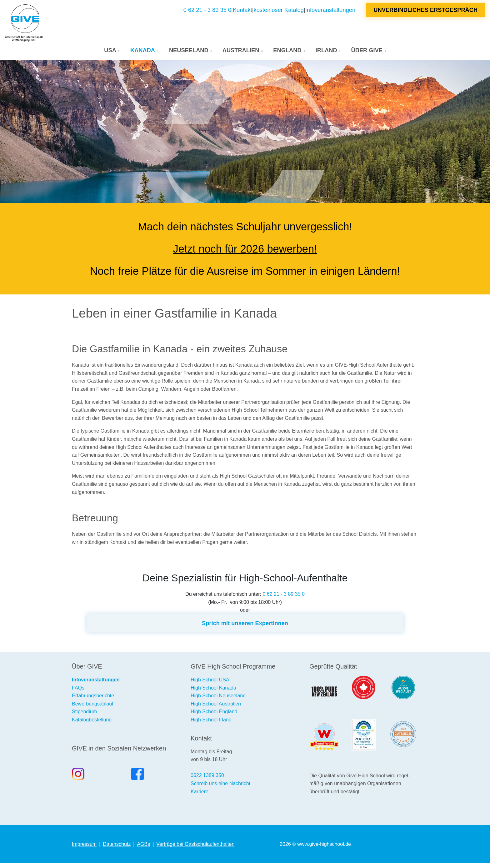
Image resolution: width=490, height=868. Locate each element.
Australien (241, 53)
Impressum (84, 849)
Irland (326, 53)
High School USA (210, 685)
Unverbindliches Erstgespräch (425, 12)
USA (110, 53)
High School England (214, 717)
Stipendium (84, 717)
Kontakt (242, 12)
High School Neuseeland (218, 701)
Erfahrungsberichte (93, 701)
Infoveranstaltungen (330, 12)
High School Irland (211, 725)
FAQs (78, 693)
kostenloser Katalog (279, 12)
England (287, 53)
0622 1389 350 (207, 780)
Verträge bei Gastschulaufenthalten (195, 849)
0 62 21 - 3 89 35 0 (207, 12)
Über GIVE (367, 53)
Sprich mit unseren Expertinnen (245, 628)
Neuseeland (189, 53)
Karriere (200, 797)
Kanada (143, 53)
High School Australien (216, 709)
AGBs (143, 849)
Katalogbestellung (92, 725)
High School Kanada (213, 693)
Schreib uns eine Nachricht (220, 788)
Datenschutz (117, 849)
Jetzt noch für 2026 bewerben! (245, 254)
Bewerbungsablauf (93, 709)
